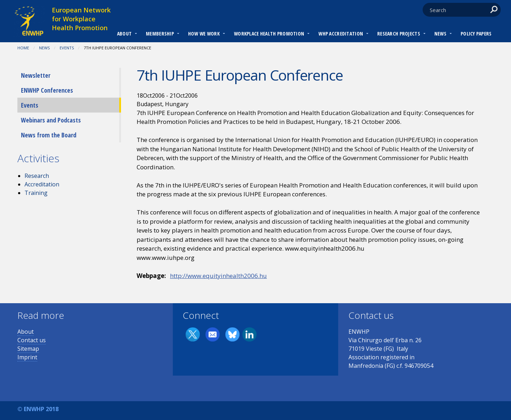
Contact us (32, 340)
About (124, 34)
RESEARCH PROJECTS (399, 34)
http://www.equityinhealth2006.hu (218, 276)
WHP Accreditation (341, 34)
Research (37, 176)
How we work (204, 34)
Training (36, 193)
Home (23, 48)
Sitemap (28, 349)
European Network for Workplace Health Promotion (81, 19)
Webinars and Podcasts (51, 120)
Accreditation (42, 184)
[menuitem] (124, 34)
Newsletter (36, 75)
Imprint (27, 357)
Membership (160, 34)
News (440, 34)
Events (67, 48)
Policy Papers (476, 34)
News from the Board (49, 135)
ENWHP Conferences (47, 90)
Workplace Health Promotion (269, 34)
